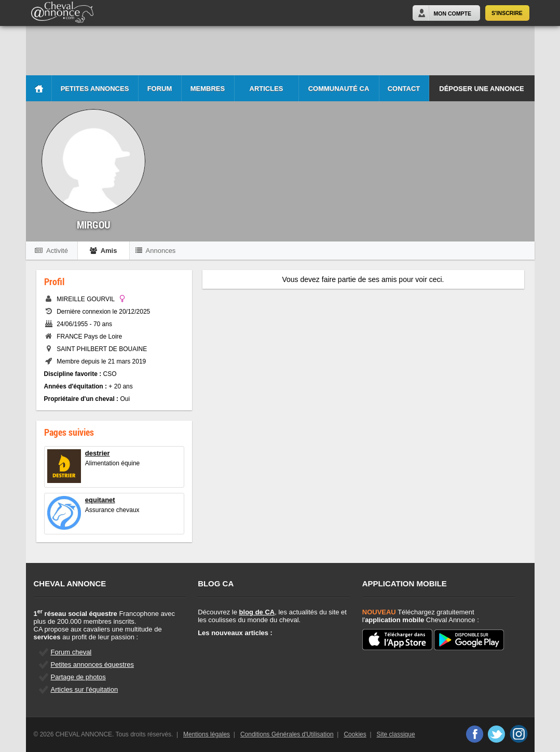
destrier (98, 453)
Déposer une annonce (481, 89)
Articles (267, 89)
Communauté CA (339, 89)
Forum (160, 89)
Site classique (396, 734)
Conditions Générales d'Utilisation (287, 734)
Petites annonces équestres (92, 664)
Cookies (355, 734)
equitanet (100, 500)
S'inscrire (507, 13)
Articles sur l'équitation (85, 689)
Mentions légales (207, 734)
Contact (404, 89)
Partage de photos (78, 677)
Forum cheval (71, 652)
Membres (208, 89)
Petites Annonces (95, 89)
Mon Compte (453, 14)
